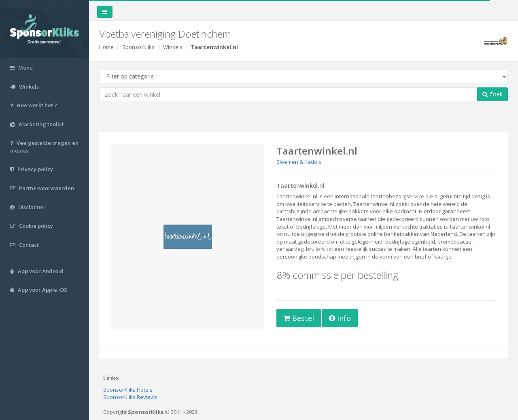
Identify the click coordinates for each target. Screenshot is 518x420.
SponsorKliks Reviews (130, 397)
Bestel (299, 318)
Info (340, 318)
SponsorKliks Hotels (128, 390)
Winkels (173, 47)
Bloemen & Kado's (299, 162)
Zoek (493, 94)
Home (106, 47)
